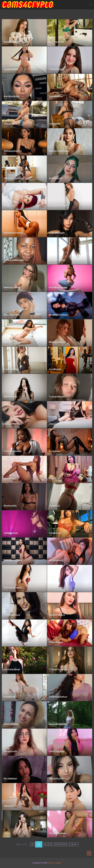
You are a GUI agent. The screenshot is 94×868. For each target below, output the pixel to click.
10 (57, 844)
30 (64, 844)
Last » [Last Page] (76, 844)
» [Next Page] (71, 844)
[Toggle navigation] (91, 5)
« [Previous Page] (31, 844)
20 (60, 844)
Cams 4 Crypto (54, 863)
